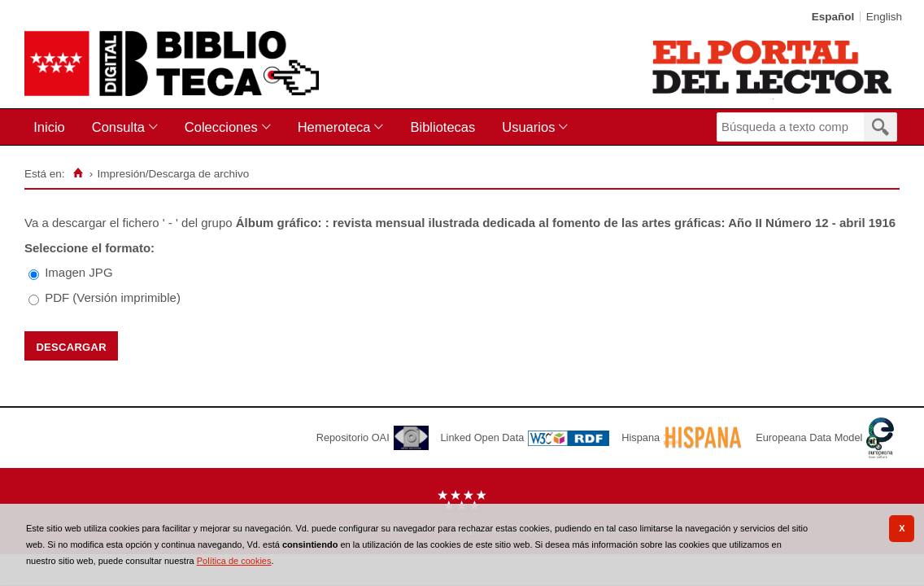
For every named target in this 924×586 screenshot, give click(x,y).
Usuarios (528, 127)
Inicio (49, 127)
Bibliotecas (442, 127)
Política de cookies (234, 561)
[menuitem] (52, 127)
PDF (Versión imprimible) (113, 297)
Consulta (118, 127)
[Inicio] (78, 173)
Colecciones (221, 127)
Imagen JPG (78, 272)
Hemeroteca (334, 127)
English (884, 17)
